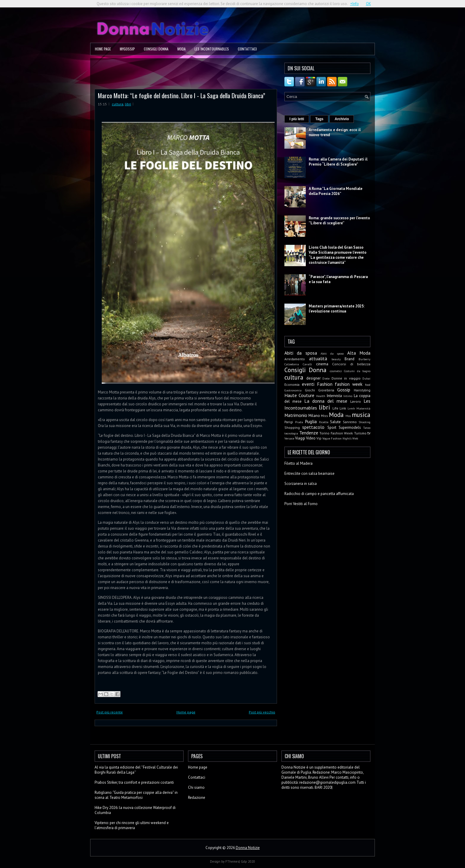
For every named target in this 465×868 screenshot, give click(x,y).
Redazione (197, 798)
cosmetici (336, 371)
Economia (292, 384)
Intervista (334, 396)
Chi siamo (196, 787)
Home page (103, 49)
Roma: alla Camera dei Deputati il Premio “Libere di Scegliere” (338, 162)
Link (343, 408)
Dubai (366, 378)
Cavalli (307, 364)
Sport (332, 427)
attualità (318, 358)
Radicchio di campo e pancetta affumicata (319, 494)
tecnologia (291, 433)
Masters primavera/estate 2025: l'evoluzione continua (337, 309)
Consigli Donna (156, 49)
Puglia (311, 421)
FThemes (232, 861)
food (368, 385)
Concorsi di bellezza (351, 364)
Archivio (342, 119)
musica (361, 415)
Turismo (360, 433)
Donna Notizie (248, 848)
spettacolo (313, 427)
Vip (319, 438)
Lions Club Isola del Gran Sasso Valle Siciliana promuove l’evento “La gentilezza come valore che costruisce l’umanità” (338, 255)
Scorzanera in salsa (301, 484)
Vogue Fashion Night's (337, 438)
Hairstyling (362, 390)
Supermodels (350, 427)
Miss (324, 416)
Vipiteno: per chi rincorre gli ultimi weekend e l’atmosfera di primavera (132, 825)
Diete (326, 378)
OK (368, 4)
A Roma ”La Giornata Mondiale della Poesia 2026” (336, 191)
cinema (322, 364)
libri (128, 104)
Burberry (364, 359)
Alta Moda (359, 353)
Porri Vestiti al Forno (301, 504)
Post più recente (110, 712)
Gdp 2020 (248, 861)
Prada (299, 422)
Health (321, 396)
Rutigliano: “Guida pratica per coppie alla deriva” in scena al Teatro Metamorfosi (136, 795)
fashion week (349, 384)
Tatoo (367, 428)
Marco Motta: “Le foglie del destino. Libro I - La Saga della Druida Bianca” (181, 95)
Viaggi (300, 438)
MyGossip (127, 49)
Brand (349, 359)
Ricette (324, 422)
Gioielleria (326, 390)
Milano (314, 416)
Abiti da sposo (332, 353)
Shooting (364, 422)
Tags (319, 119)
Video (311, 438)
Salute (335, 422)
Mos (348, 416)
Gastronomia (293, 390)
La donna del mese (326, 401)
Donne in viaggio (346, 378)
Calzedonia (292, 364)
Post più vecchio (262, 712)
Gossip (344, 390)
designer (313, 378)
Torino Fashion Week (336, 433)
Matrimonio (296, 415)
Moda (181, 49)
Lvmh (351, 408)
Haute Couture (299, 395)
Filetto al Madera (298, 463)
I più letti (297, 119)
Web (355, 438)
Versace (289, 438)
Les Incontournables (212, 49)
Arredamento (295, 359)
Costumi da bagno (357, 371)
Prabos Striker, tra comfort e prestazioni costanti (134, 782)
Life (335, 408)
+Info (355, 4)
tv (369, 433)
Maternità (363, 408)
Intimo (348, 396)
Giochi (310, 390)
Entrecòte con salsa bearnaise (309, 473)
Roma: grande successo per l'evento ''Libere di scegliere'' (339, 220)
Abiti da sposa (301, 353)
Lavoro (356, 401)
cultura (118, 104)
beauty (336, 359)
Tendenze (309, 433)
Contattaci (247, 49)
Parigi (289, 422)
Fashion (325, 384)
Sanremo (350, 422)
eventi (308, 384)
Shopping (292, 427)
